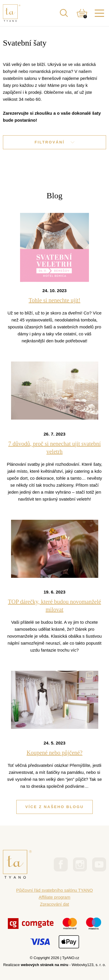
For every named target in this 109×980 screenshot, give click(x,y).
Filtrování (54, 142)
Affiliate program (54, 897)
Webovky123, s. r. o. (89, 965)
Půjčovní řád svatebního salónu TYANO (55, 890)
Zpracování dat (54, 904)
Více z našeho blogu (54, 807)
